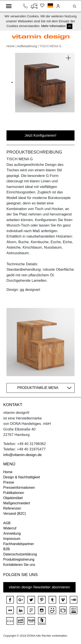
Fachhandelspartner (19, 544)
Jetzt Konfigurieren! (40, 135)
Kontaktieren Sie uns (19, 565)
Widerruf (10, 528)
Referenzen (12, 508)
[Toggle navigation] (9, 6)
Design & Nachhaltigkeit (22, 477)
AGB (7, 523)
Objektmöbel (13, 498)
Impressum (12, 539)
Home (11, 46)
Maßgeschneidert (17, 503)
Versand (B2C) (15, 514)
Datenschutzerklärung (20, 554)
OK (70, 26)
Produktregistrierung (19, 559)
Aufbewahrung (27, 46)
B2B (6, 549)
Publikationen (14, 493)
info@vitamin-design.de (22, 455)
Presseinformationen (19, 488)
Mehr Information (53, 26)
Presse (9, 482)
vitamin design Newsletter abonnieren (40, 587)
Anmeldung (12, 533)
